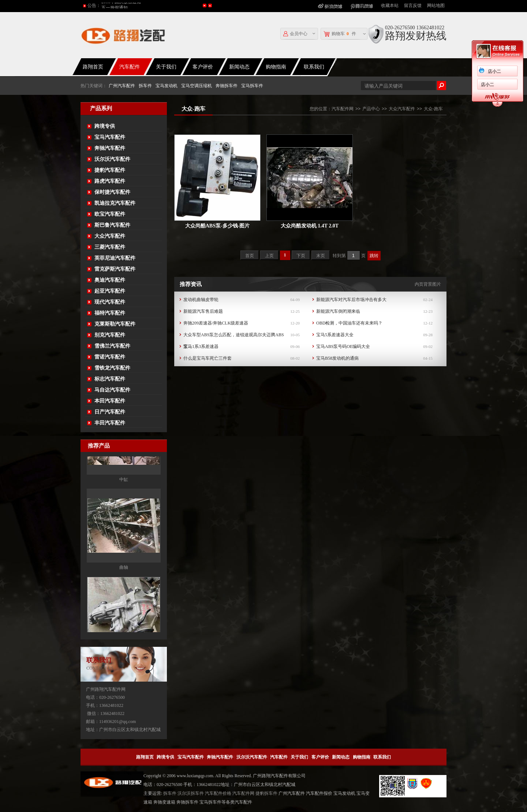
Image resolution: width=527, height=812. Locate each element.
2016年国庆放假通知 (121, 5)
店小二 (494, 71)
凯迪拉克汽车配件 (115, 203)
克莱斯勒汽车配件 (115, 324)
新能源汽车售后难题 (203, 311)
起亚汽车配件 (110, 291)
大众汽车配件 (110, 236)
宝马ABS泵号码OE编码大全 (343, 346)
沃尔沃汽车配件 (112, 159)
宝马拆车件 (252, 86)
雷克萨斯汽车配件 (115, 269)
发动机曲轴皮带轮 (201, 300)
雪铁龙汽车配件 (112, 368)
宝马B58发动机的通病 (337, 358)
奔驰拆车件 (227, 86)
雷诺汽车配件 (110, 357)
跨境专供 (105, 126)
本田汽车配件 (110, 401)
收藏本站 (390, 5)
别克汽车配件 (110, 335)
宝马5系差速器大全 (335, 335)
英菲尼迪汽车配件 (115, 258)
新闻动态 (239, 67)
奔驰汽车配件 (110, 148)
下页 (301, 256)
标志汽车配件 (110, 379)
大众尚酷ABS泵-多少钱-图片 (218, 226)
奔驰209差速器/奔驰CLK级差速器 (216, 323)
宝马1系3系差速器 (201, 346)
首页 (250, 256)
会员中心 (295, 34)
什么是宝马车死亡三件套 (208, 358)
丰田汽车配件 (110, 423)
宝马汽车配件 (110, 137)
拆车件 (145, 86)
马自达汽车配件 (112, 390)
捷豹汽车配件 (110, 170)
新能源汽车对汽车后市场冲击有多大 (351, 300)
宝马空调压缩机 (197, 86)
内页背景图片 (428, 284)
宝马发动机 (167, 86)
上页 (269, 256)
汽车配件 (130, 67)
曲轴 (124, 623)
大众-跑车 (433, 109)
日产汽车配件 (110, 412)
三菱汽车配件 (110, 247)
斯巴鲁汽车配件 (112, 225)
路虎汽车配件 (110, 181)
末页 (321, 256)
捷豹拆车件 (266, 793)
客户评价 (203, 67)
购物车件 (340, 34)
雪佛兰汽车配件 (112, 346)
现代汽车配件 (110, 302)
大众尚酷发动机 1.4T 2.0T (310, 226)
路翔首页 (93, 67)
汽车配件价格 (218, 793)
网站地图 (436, 5)
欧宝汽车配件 (110, 214)
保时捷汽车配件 (112, 192)
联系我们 (314, 67)
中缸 (124, 535)
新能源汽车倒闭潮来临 (338, 311)
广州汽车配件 (122, 86)
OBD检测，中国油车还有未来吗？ (349, 323)
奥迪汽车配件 (110, 280)
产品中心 (371, 109)
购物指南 (276, 67)
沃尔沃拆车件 (191, 793)
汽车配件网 (343, 109)
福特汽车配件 (110, 313)
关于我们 (166, 67)
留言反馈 (413, 5)
